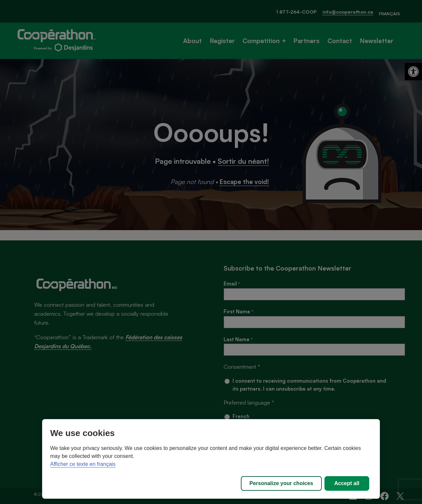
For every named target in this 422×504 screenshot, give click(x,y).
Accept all (347, 483)
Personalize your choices (281, 483)
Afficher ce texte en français (83, 464)
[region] (211, 459)
